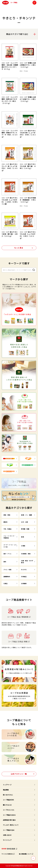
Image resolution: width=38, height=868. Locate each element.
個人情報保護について (25, 854)
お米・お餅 (25, 522)
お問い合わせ (7, 835)
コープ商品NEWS (8, 800)
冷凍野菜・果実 (26, 554)
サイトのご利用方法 (7, 854)
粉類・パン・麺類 (27, 515)
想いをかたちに (8, 795)
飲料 (5, 562)
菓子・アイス (7, 554)
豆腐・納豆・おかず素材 (27, 562)
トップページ (7, 785)
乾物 (22, 537)
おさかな (24, 570)
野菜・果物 (7, 515)
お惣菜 (23, 546)
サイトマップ (7, 840)
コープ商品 (9, 3)
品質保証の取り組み (9, 820)
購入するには (7, 805)
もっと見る (19, 248)
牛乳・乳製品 (8, 529)
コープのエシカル (9, 810)
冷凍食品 (24, 577)
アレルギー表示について (11, 825)
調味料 (6, 522)
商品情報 (6, 790)
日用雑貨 (24, 583)
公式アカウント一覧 (19, 774)
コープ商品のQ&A (9, 830)
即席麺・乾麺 (25, 529)
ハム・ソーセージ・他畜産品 (10, 537)
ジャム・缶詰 (7, 570)
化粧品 (6, 583)
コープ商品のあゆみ (9, 815)
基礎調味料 (7, 577)
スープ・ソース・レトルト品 (10, 546)
